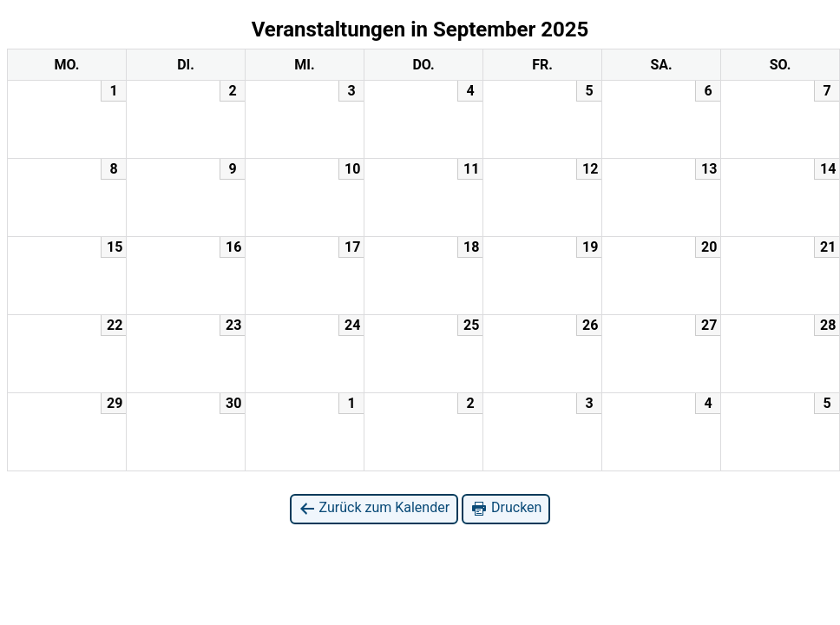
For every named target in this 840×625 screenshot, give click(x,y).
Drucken (506, 508)
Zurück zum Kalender (374, 508)
